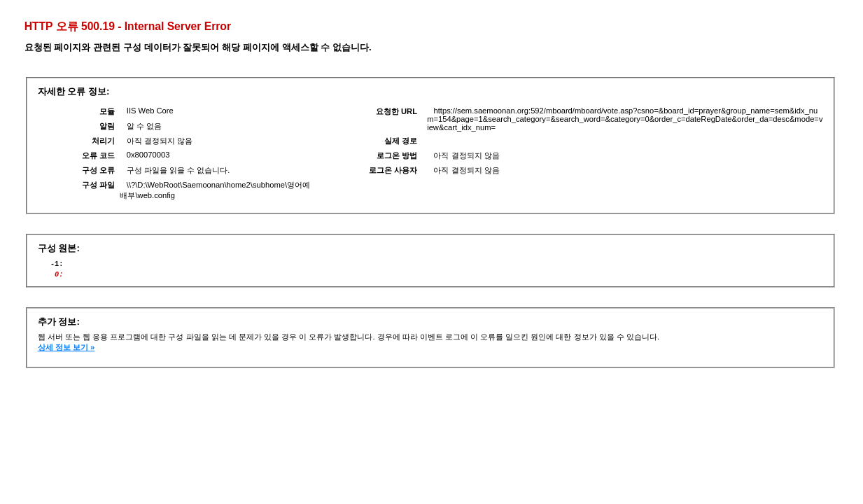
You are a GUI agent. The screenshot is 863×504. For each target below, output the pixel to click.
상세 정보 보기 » (66, 351)
